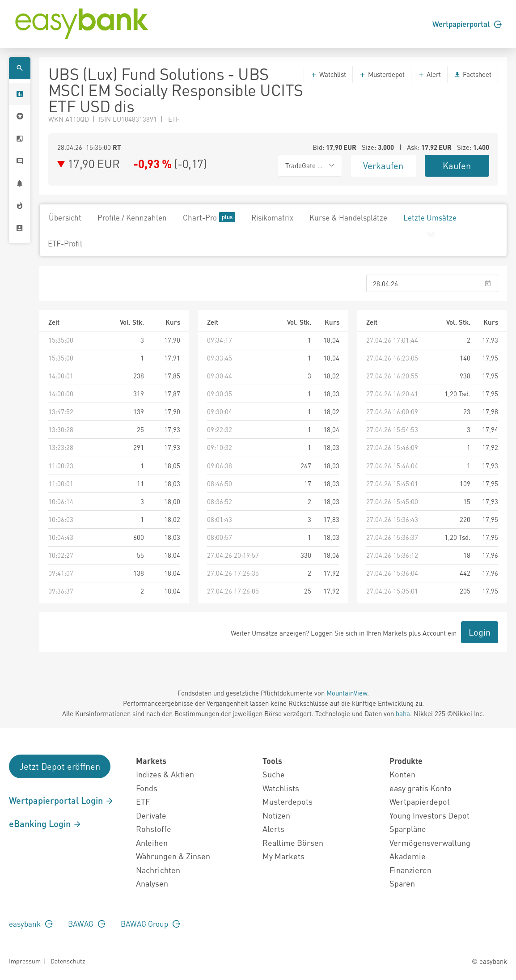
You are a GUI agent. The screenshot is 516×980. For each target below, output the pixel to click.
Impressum (25, 961)
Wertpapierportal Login (61, 800)
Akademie (408, 856)
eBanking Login (45, 823)
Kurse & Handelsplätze (348, 217)
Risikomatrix (272, 217)
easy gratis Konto (421, 788)
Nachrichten (158, 870)
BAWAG (87, 924)
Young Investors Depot (429, 815)
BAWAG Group (150, 924)
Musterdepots (288, 801)
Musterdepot (382, 74)
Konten (402, 774)
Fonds (147, 788)
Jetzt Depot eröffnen (60, 766)
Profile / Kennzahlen (132, 217)
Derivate (151, 815)
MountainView (347, 693)
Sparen (402, 883)
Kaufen (457, 165)
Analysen (152, 883)
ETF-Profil (65, 243)
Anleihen (152, 842)
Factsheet (473, 74)
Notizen (276, 815)
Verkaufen (383, 165)
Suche (274, 774)
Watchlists (281, 788)
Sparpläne (408, 829)
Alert (429, 74)
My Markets (283, 856)
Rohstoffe (154, 829)
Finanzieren (410, 870)
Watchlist (328, 74)
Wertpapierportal (467, 24)
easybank (31, 924)
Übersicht (65, 217)
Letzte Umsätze (430, 217)
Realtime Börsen (293, 842)
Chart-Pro (209, 217)
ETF (143, 801)
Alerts (273, 829)
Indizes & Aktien (165, 774)
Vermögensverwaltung (430, 842)
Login (480, 632)
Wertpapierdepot (420, 801)
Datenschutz (68, 961)
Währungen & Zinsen (173, 856)
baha (403, 713)
